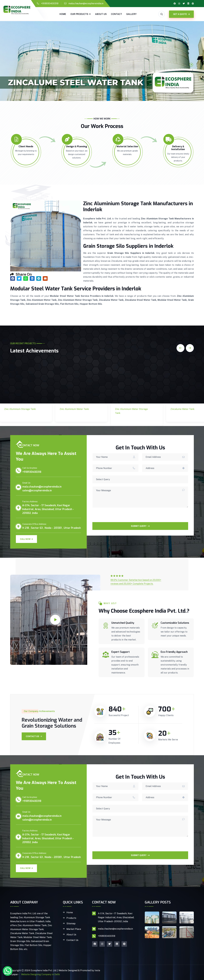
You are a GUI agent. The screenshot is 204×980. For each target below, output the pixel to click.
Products (71, 918)
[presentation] (114, 517)
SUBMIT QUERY (140, 526)
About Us (101, 14)
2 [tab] (191, 70)
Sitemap (71, 924)
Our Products (79, 14)
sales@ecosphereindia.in (37, 490)
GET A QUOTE (181, 14)
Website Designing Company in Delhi (40, 974)
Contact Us (34, 736)
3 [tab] (191, 74)
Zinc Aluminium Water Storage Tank (131, 420)
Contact (116, 14)
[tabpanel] (102, 61)
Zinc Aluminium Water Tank (76, 416)
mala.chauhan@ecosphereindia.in (86, 3)
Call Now (26, 539)
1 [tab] (191, 65)
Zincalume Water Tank (187, 414)
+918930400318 (50, 3)
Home (63, 14)
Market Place (74, 929)
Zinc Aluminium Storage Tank (22, 416)
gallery (131, 14)
